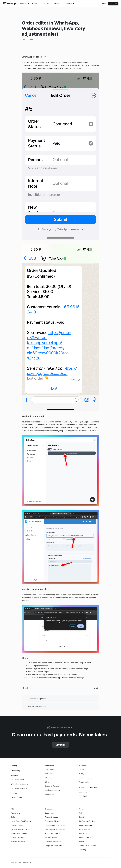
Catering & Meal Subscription (22, 829)
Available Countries (52, 790)
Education (83, 833)
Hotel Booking (85, 829)
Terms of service (86, 778)
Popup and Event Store (54, 833)
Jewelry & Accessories (54, 842)
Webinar (48, 778)
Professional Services (87, 821)
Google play (84, 796)
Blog (47, 782)
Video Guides (50, 774)
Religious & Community (53, 846)
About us (83, 770)
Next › (96, 688)
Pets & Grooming (86, 825)
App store (83, 792)
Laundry (82, 817)
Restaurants (15, 813)
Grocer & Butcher (17, 837)
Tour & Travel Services (88, 846)
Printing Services (86, 837)
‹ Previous (26, 688)
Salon (81, 813)
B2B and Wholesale (18, 842)
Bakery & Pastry (17, 825)
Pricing (14, 766)
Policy (82, 774)
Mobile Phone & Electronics (55, 825)
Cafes (13, 817)
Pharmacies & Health (53, 821)
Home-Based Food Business (21, 821)
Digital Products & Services (55, 829)
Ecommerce (49, 813)
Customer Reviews (52, 786)
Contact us (49, 794)
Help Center (50, 770)
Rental (82, 842)
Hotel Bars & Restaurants (20, 833)
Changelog (15, 771)
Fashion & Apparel (52, 817)
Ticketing (83, 850)
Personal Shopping (52, 837)
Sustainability (84, 782)
